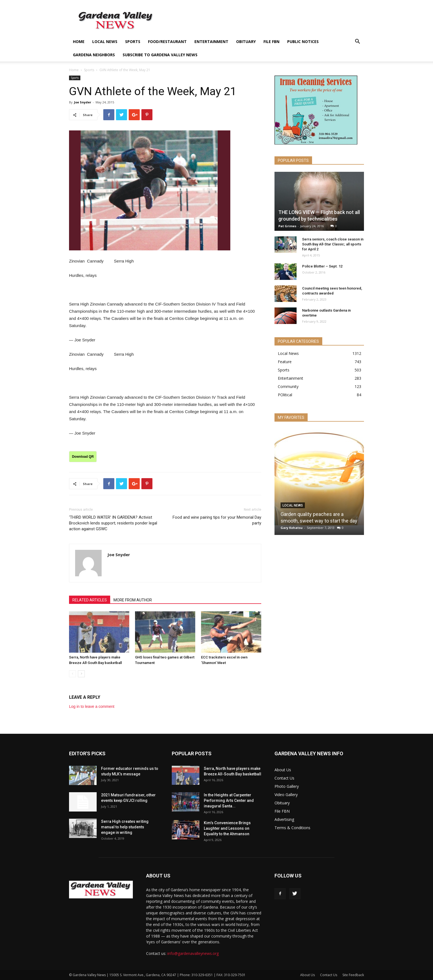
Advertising (284, 819)
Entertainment (211, 41)
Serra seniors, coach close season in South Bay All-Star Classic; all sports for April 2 (333, 244)
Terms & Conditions (292, 828)
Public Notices (303, 41)
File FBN (271, 41)
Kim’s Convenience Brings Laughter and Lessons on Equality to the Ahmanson (227, 828)
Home (79, 41)
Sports (133, 41)
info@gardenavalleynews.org (193, 953)
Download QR (83, 457)
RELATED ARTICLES (90, 600)
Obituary (246, 41)
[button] (357, 42)
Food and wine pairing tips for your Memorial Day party (217, 520)
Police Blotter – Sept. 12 (322, 266)
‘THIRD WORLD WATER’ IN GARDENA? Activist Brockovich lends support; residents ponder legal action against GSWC (113, 523)
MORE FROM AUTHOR (133, 600)
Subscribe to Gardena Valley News (160, 55)
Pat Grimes (287, 226)
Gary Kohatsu (292, 528)
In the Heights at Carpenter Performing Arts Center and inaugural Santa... (229, 800)
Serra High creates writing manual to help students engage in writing (125, 827)
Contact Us (284, 778)
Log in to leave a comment (92, 706)
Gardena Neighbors (94, 55)
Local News (105, 41)
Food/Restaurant (167, 41)
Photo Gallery (287, 786)
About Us (283, 770)
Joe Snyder (83, 102)
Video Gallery (286, 795)
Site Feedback (353, 975)
